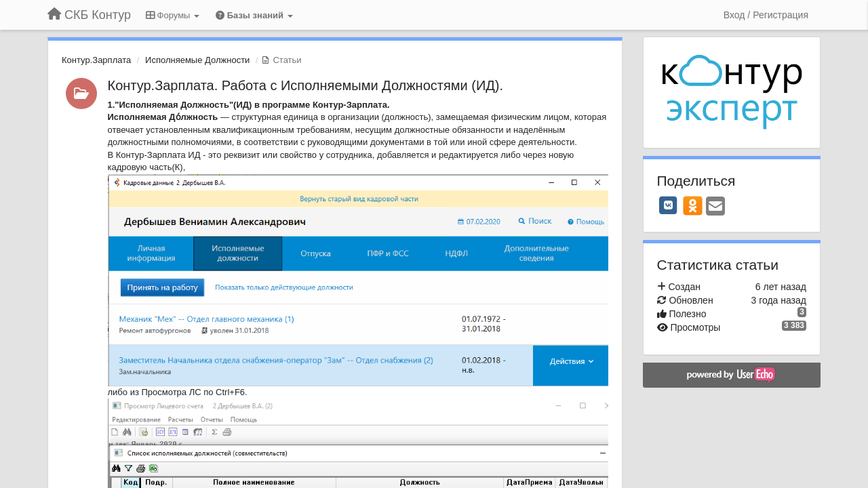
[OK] (693, 205)
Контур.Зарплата (96, 60)
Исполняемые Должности (197, 60)
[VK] (669, 205)
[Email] (715, 207)
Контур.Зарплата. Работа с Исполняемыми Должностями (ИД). (306, 85)
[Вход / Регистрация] (766, 15)
